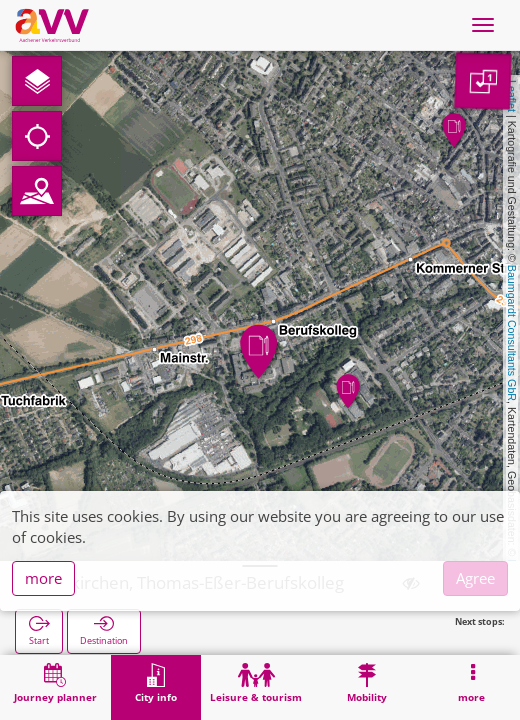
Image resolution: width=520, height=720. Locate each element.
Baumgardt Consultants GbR (512, 333)
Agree (475, 578)
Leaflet (512, 96)
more (43, 578)
